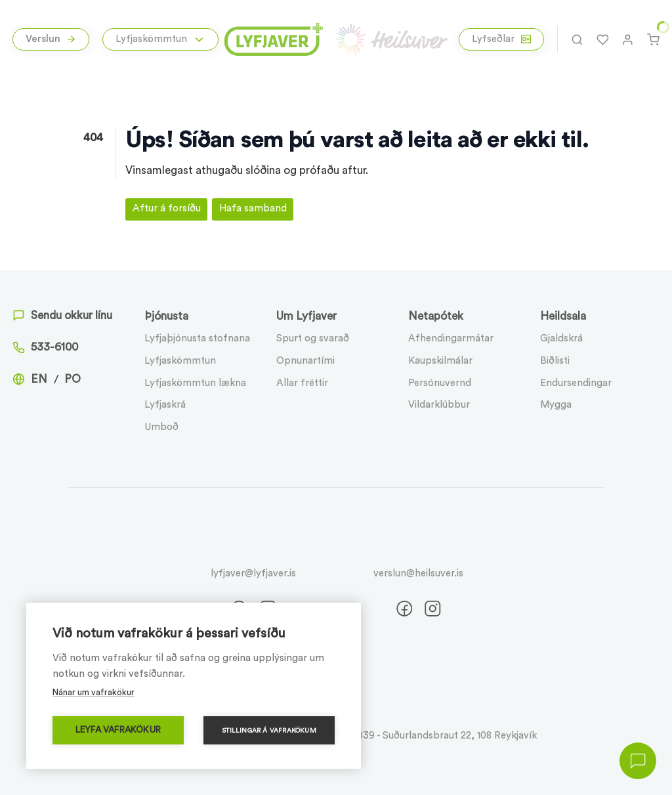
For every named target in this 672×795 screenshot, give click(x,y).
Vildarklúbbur (439, 405)
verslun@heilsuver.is (418, 573)
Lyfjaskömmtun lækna (195, 383)
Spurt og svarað (313, 338)
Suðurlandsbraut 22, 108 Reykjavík (460, 736)
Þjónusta (166, 316)
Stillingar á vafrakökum (269, 731)
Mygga (556, 405)
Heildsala (563, 316)
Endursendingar (576, 383)
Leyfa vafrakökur (118, 730)
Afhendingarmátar (451, 338)
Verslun (51, 39)
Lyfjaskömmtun (180, 361)
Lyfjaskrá (165, 405)
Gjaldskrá (561, 338)
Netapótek (436, 316)
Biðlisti (555, 361)
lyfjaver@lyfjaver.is (253, 573)
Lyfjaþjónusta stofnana (197, 338)
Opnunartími (305, 361)
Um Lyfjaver (306, 316)
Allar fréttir (302, 383)
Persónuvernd (440, 383)
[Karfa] (653, 39)
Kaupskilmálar (440, 361)
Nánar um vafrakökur (94, 692)
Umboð (161, 427)
